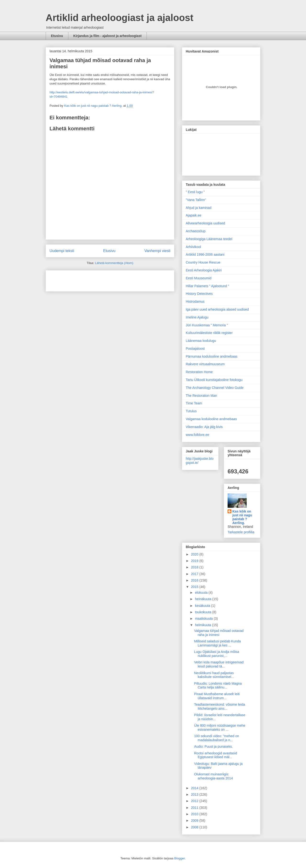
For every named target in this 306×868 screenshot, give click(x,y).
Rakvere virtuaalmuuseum (205, 364)
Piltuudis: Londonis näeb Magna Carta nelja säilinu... (218, 685)
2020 (195, 554)
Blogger (180, 858)
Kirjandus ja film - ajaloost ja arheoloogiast (108, 36)
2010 (195, 814)
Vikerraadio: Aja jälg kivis (204, 427)
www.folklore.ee (197, 435)
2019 (195, 561)
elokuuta (202, 593)
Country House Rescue (203, 262)
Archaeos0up (196, 231)
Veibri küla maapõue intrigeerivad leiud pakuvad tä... (219, 664)
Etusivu (57, 36)
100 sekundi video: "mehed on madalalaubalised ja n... (217, 738)
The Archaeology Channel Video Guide (215, 388)
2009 (195, 820)
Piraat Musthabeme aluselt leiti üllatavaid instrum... (217, 696)
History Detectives (199, 294)
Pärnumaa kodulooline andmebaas (212, 356)
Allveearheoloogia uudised (205, 223)
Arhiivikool (193, 247)
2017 (195, 574)
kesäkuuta (203, 606)
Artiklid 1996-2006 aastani (205, 254)
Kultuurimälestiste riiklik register (209, 333)
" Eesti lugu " (195, 192)
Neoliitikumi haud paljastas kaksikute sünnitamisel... (214, 675)
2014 (195, 788)
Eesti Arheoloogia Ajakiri (204, 270)
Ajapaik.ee (194, 215)
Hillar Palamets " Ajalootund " (207, 286)
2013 (195, 794)
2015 (195, 587)
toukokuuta (203, 612)
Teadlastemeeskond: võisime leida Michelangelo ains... (220, 707)
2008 (195, 827)
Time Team (194, 403)
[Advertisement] (77, 279)
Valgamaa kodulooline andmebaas (211, 419)
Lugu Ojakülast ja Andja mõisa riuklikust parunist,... (217, 654)
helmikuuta (203, 625)
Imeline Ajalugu (197, 317)
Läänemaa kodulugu (201, 341)
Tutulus (191, 411)
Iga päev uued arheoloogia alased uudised (217, 309)
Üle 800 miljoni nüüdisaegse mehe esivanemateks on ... (220, 728)
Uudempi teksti (62, 251)
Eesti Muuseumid (199, 278)
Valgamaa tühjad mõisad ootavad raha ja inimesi (219, 633)
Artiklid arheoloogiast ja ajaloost (120, 18)
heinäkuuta (203, 599)
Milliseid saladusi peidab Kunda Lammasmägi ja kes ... (217, 643)
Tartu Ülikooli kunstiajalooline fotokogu (214, 380)
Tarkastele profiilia (241, 532)
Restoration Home (199, 372)
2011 (195, 808)
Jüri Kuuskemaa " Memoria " (207, 325)
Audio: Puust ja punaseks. (213, 746)
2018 (195, 567)
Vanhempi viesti (157, 251)
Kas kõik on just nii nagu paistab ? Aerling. (94, 106)
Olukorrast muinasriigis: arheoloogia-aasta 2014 (213, 776)
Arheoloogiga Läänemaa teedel (209, 239)
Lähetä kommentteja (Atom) (114, 263)
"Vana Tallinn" (196, 200)
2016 (195, 580)
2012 (195, 801)
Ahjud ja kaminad (199, 208)
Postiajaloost (195, 349)
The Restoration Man (201, 396)
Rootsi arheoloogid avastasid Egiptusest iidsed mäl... (216, 755)
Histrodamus (195, 302)
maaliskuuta (204, 619)
